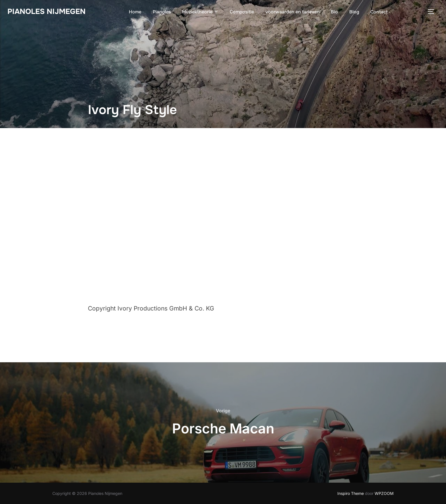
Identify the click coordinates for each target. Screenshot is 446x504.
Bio (334, 12)
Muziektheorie (200, 12)
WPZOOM (384, 493)
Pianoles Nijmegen (47, 12)
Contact (379, 12)
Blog (354, 12)
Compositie (242, 12)
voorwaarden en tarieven (293, 12)
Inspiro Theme (351, 493)
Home (135, 12)
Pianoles (162, 12)
